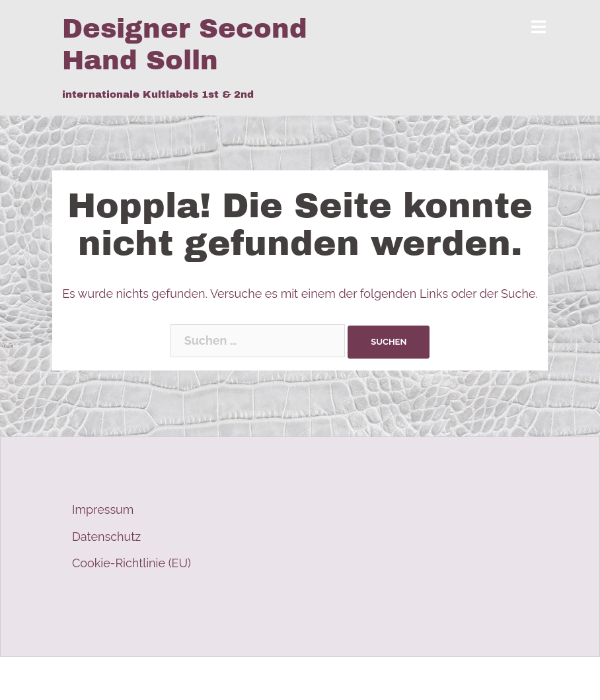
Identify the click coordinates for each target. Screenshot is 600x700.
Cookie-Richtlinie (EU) (131, 563)
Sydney (310, 679)
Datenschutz (106, 537)
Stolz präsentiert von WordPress (150, 679)
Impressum (103, 509)
